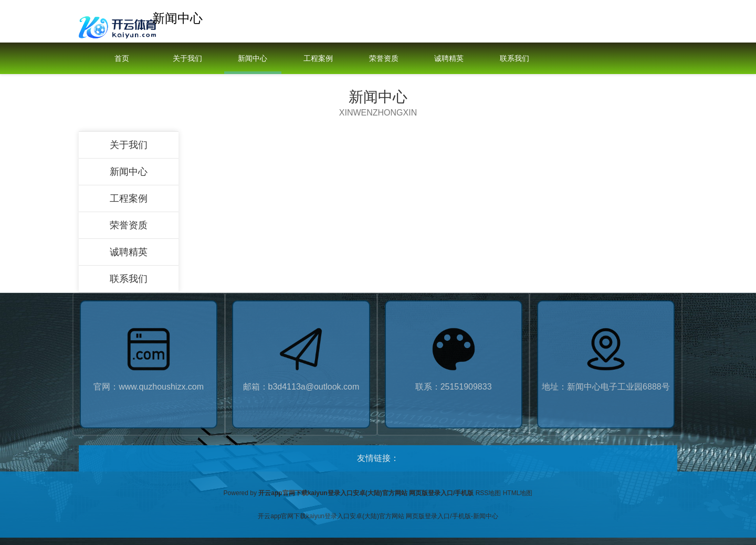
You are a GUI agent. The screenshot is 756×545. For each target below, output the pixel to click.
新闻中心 (253, 58)
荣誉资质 (384, 58)
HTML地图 (518, 493)
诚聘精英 (449, 58)
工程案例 (318, 58)
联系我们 (514, 58)
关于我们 (187, 58)
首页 (122, 58)
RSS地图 (489, 493)
